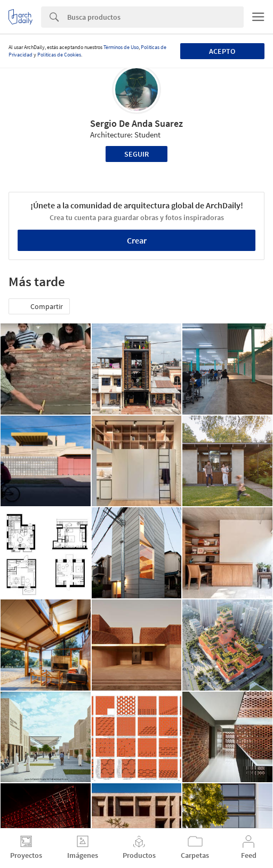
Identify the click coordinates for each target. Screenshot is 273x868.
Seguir (136, 154)
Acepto (222, 51)
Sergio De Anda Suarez (136, 123)
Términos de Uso (121, 47)
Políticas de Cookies (59, 55)
